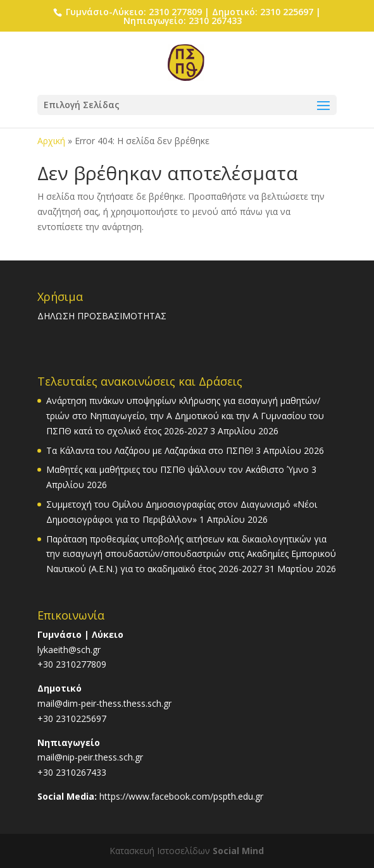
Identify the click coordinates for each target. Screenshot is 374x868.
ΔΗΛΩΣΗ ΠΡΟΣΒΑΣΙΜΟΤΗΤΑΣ (102, 316)
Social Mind (238, 851)
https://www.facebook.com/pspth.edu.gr (181, 796)
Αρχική (51, 141)
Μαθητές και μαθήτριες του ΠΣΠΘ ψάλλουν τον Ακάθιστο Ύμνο (178, 469)
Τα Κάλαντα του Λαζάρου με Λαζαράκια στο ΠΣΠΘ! (150, 450)
